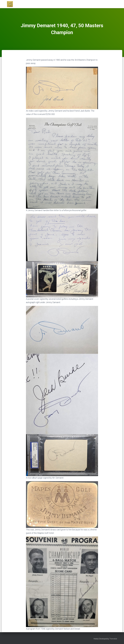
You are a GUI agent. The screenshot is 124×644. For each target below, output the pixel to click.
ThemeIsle (113, 639)
